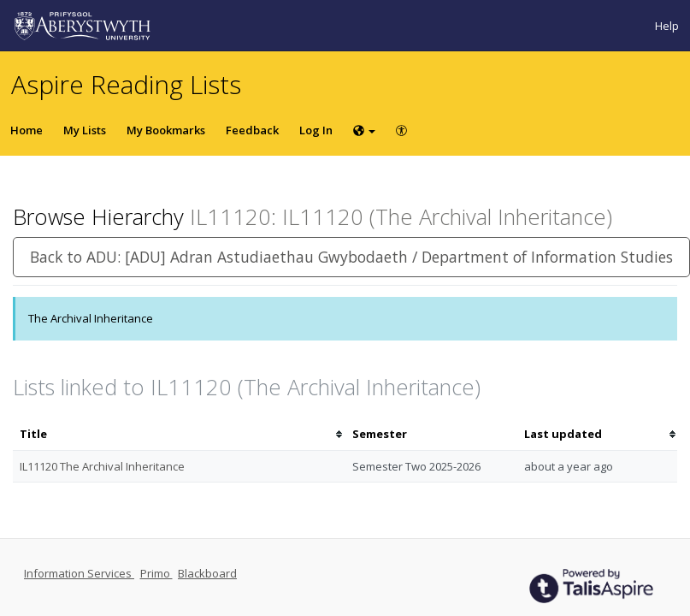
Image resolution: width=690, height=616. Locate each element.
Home (27, 130)
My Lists (85, 130)
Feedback (252, 130)
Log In (316, 130)
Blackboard (207, 573)
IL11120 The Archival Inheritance (102, 466)
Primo (156, 573)
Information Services (79, 573)
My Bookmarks (166, 130)
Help (667, 26)
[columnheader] (179, 434)
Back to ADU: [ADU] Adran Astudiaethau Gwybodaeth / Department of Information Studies (351, 257)
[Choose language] (364, 130)
